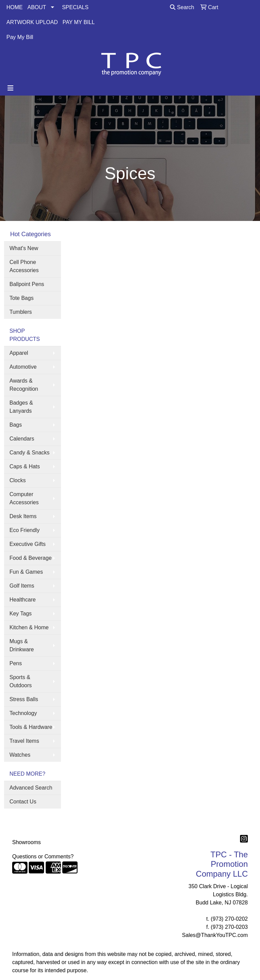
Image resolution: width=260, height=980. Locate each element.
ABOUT (37, 7)
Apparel (19, 353)
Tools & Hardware (31, 727)
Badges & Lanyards (21, 407)
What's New (24, 248)
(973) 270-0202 (229, 919)
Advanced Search (31, 788)
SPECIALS (75, 7)
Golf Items (22, 586)
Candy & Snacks (29, 453)
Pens (16, 663)
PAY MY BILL (79, 22)
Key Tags (21, 614)
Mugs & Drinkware (22, 645)
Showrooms (26, 842)
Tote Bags (21, 298)
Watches (20, 755)
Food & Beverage (31, 558)
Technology (23, 713)
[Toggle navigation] (10, 88)
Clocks (18, 480)
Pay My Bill (20, 37)
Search (182, 7)
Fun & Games (26, 572)
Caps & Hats (25, 466)
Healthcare (23, 600)
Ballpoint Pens (27, 284)
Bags (16, 425)
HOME (15, 7)
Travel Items (24, 741)
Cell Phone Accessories (24, 266)
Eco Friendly (25, 530)
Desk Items (23, 516)
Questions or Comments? (43, 856)
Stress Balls (24, 699)
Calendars (22, 439)
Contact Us (23, 802)
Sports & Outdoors (21, 681)
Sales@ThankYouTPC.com (215, 935)
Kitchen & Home (29, 627)
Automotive (23, 367)
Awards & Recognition (24, 385)
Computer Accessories (24, 498)
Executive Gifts (28, 544)
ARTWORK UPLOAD (32, 22)
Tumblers (21, 312)
